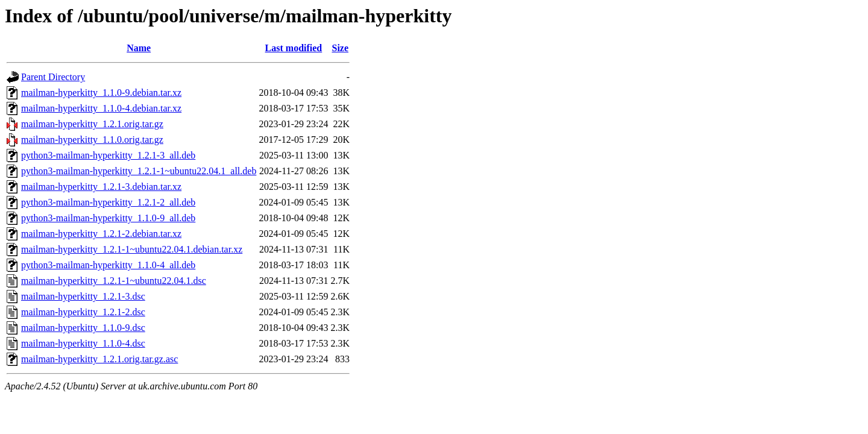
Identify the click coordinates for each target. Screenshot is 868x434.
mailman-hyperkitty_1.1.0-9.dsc (83, 328)
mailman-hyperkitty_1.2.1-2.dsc (83, 312)
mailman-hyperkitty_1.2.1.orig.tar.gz (92, 124)
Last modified (294, 48)
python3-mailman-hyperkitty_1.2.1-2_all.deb (108, 202)
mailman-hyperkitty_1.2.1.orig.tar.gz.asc (99, 359)
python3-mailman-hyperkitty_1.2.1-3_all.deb (108, 155)
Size (340, 48)
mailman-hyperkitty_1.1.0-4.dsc (83, 343)
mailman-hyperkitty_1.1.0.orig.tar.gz (92, 140)
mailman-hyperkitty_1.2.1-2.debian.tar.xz (101, 234)
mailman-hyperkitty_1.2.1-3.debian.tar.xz (101, 187)
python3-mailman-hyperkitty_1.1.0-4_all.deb (108, 265)
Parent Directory (53, 77)
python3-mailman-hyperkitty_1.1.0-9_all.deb (108, 218)
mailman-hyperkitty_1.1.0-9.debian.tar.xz (101, 93)
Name (139, 48)
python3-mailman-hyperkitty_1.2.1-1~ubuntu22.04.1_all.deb (139, 171)
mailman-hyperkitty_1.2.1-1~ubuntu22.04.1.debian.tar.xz (132, 249)
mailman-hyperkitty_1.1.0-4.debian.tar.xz (101, 108)
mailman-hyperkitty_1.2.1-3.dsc (83, 296)
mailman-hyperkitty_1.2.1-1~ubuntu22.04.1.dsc (114, 281)
